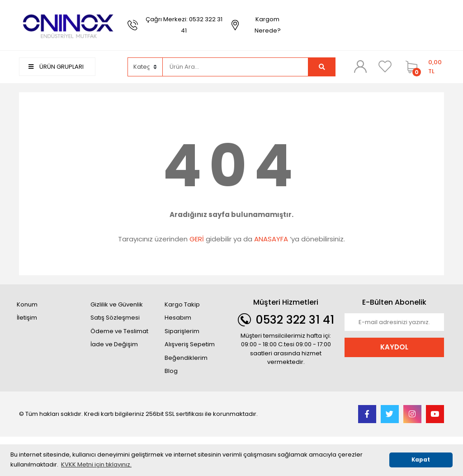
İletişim (27, 318)
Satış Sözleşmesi (115, 318)
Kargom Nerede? (268, 25)
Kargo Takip (182, 304)
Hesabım (178, 318)
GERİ (197, 239)
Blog (171, 371)
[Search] (236, 67)
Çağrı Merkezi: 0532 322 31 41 (184, 25)
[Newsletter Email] (394, 322)
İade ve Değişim (114, 344)
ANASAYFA (271, 239)
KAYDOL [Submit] (394, 347)
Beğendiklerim (186, 358)
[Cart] (423, 67)
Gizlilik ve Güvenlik (117, 304)
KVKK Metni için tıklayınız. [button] (96, 464)
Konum (27, 304)
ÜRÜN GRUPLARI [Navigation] (56, 67)
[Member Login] (360, 66)
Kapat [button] (421, 460)
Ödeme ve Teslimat (119, 331)
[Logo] (69, 25)
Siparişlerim (182, 331)
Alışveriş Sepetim (190, 344)
